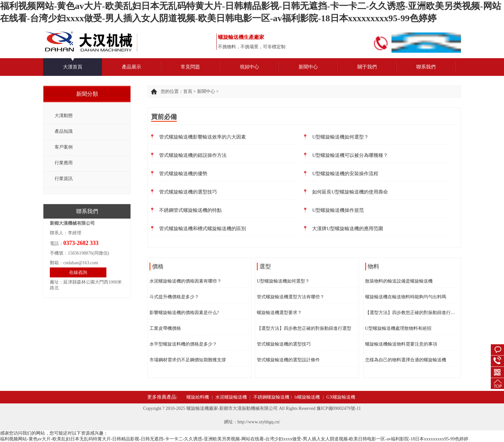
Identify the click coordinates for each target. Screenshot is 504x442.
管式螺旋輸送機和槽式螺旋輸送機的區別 (203, 229)
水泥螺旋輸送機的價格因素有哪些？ (185, 281)
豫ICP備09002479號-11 (339, 408)
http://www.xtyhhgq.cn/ (259, 422)
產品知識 (64, 131)
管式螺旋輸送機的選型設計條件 (288, 360)
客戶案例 (64, 147)
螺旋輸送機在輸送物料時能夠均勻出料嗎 (406, 297)
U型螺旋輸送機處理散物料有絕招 (398, 328)
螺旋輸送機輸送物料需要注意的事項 (401, 344)
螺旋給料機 (198, 397)
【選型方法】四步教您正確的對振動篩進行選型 (304, 328)
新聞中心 (308, 67)
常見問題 (190, 67)
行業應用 (64, 163)
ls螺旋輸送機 (307, 397)
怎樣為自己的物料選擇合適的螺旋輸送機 (406, 360)
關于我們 (367, 67)
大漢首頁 (73, 67)
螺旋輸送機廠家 (202, 408)
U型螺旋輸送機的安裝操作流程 (345, 174)
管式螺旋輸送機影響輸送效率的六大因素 (203, 137)
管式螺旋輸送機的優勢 (183, 174)
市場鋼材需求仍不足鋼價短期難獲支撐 (188, 360)
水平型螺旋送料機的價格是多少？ (183, 344)
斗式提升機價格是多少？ (174, 297)
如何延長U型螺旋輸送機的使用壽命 (350, 192)
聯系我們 (426, 67)
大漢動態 (64, 116)
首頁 (188, 91)
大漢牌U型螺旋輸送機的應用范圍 (348, 229)
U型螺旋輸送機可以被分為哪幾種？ (350, 155)
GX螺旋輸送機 (341, 397)
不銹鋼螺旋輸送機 (271, 397)
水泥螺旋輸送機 (231, 397)
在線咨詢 (78, 272)
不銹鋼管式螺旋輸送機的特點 (190, 210)
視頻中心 (249, 67)
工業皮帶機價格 (165, 328)
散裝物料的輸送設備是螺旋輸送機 (399, 281)
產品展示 (131, 67)
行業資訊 (64, 179)
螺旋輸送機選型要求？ (279, 313)
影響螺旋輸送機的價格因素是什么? (184, 313)
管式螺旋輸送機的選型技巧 (188, 192)
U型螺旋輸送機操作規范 (338, 210)
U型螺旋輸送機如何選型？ (340, 137)
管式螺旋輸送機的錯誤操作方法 (193, 155)
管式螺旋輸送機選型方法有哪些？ (291, 297)
